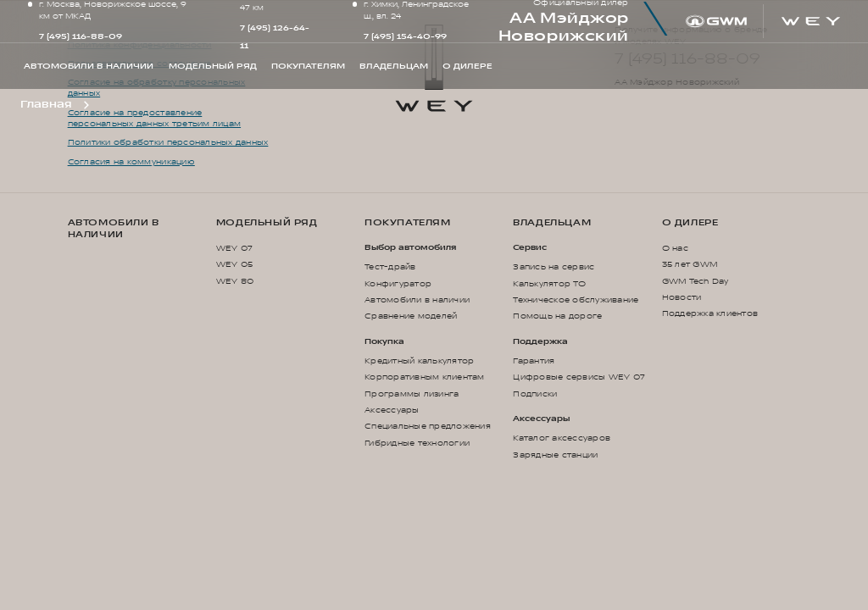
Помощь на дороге (557, 316)
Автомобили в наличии (114, 228)
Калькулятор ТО (549, 284)
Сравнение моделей (411, 316)
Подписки (535, 394)
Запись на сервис (554, 267)
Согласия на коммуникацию (131, 162)
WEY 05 (235, 264)
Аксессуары (392, 410)
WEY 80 (235, 281)
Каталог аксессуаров (562, 438)
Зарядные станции (555, 455)
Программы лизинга (412, 394)
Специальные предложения (428, 426)
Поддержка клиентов (710, 313)
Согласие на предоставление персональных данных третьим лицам (154, 119)
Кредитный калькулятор (419, 361)
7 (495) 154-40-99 (405, 36)
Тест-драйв (390, 267)
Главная (46, 104)
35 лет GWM (690, 264)
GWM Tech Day (696, 281)
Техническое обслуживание (576, 300)
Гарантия (534, 361)
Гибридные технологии (417, 443)
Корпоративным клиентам (425, 377)
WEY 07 (235, 248)
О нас (675, 248)
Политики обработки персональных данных (168, 142)
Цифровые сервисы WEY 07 (579, 377)
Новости (682, 297)
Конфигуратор (398, 284)
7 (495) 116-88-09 (81, 36)
